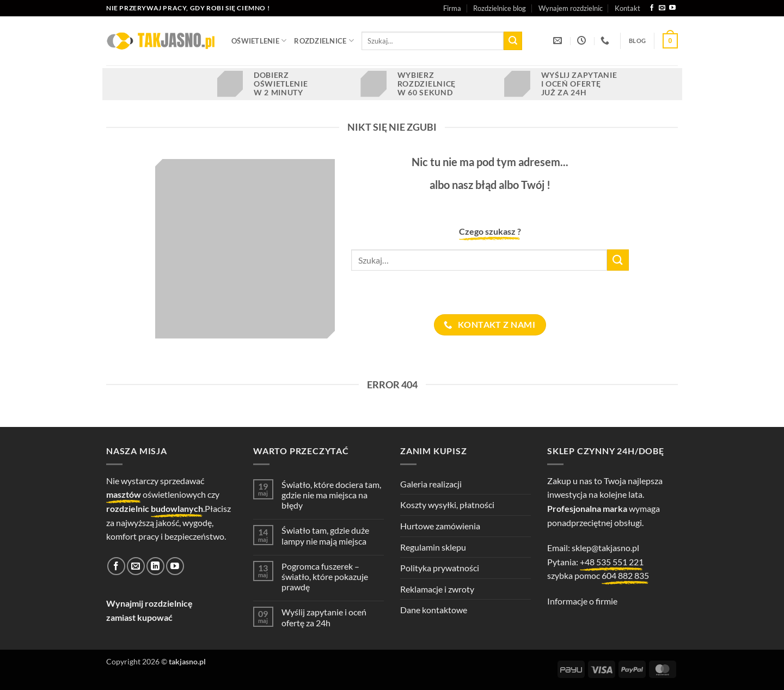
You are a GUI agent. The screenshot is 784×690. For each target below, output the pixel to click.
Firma (452, 8)
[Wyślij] (513, 41)
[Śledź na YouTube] (672, 8)
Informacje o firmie (582, 601)
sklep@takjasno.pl (605, 548)
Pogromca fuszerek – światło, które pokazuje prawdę (325, 576)
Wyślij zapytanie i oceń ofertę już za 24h (579, 84)
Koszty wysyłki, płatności (447, 505)
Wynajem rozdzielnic (571, 8)
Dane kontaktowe (434, 610)
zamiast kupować (139, 617)
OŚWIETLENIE (259, 41)
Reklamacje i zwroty (437, 589)
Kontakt (627, 8)
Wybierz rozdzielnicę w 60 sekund (427, 84)
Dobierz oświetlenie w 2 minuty (281, 84)
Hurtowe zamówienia (440, 526)
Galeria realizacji (431, 484)
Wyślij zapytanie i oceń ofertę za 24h (324, 617)
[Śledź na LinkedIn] (155, 566)
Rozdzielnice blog (500, 8)
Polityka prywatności (440, 568)
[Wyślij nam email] (662, 8)
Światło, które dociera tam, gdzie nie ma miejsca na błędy (331, 495)
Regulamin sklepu (433, 547)
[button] (670, 41)
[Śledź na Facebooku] (652, 8)
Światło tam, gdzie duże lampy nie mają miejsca (325, 535)
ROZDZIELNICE (324, 41)
